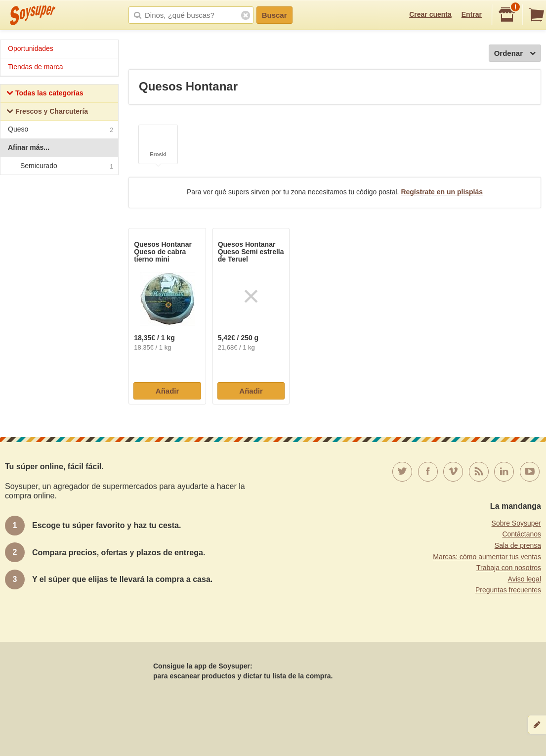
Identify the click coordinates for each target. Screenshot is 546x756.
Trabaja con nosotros (509, 568)
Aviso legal (525, 579)
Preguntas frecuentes (508, 590)
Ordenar (515, 54)
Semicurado (59, 166)
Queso (61, 130)
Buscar (274, 15)
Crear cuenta (430, 14)
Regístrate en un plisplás (442, 192)
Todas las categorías (45, 94)
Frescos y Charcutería (47, 112)
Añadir (168, 391)
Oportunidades (31, 48)
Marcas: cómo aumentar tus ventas (487, 557)
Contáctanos (522, 534)
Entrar (472, 14)
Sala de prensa (518, 545)
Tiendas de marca (36, 67)
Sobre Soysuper (516, 523)
